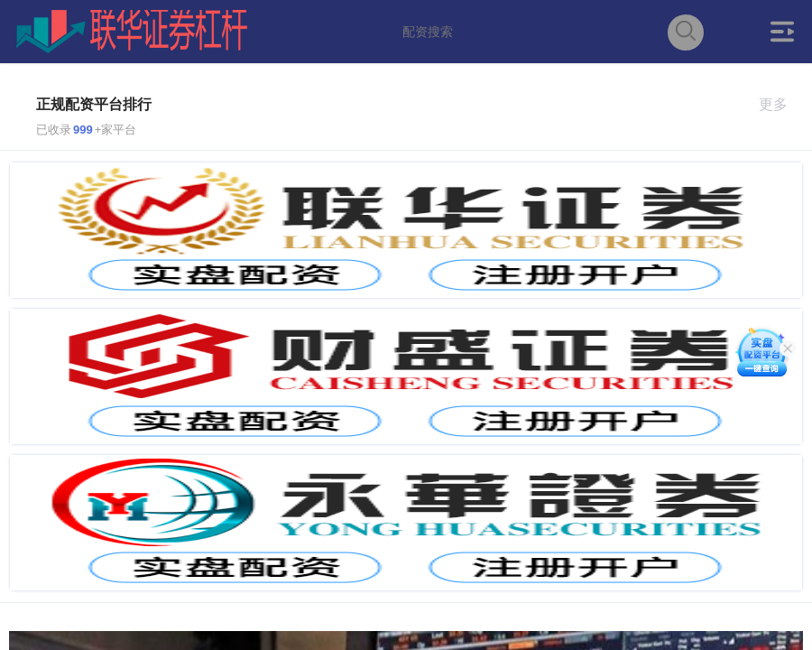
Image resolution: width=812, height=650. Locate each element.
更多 (781, 104)
